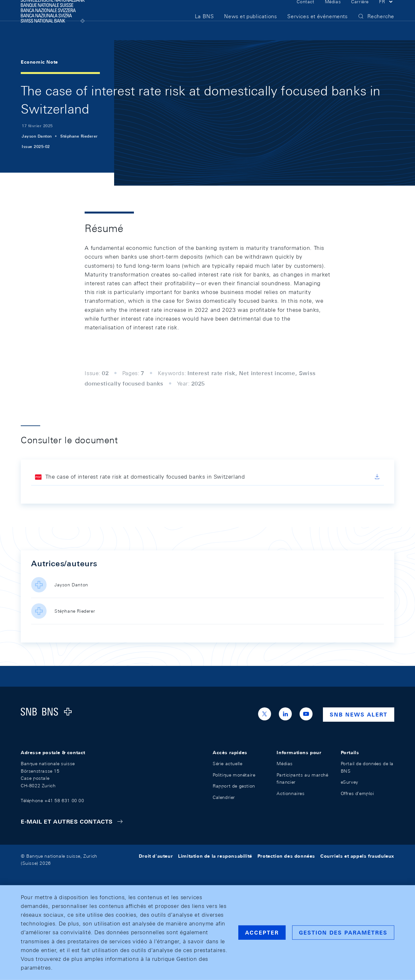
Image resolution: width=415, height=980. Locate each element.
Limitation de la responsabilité (215, 856)
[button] (387, 12)
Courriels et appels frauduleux (357, 856)
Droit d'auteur (156, 856)
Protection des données (286, 856)
